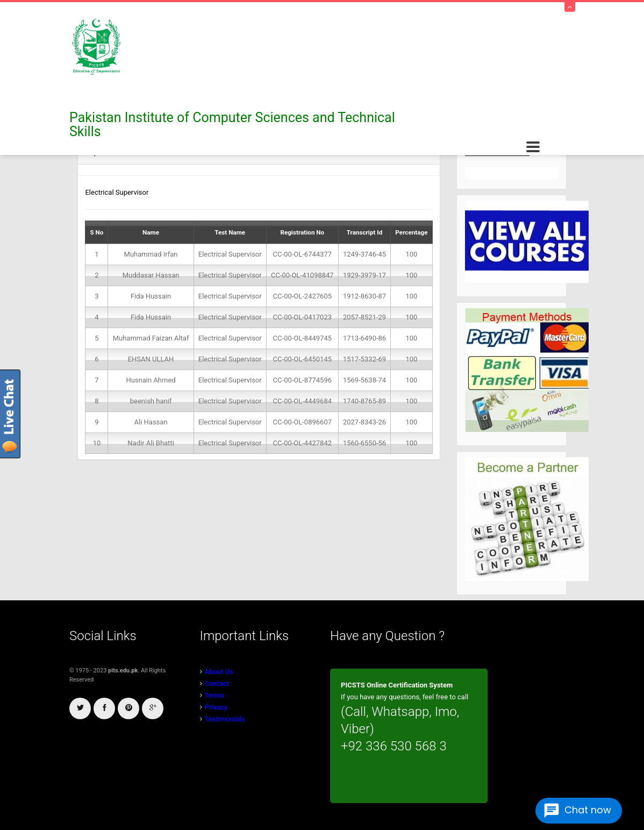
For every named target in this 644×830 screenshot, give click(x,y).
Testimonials (225, 719)
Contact (217, 683)
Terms (215, 695)
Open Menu (533, 147)
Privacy (216, 707)
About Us (219, 672)
